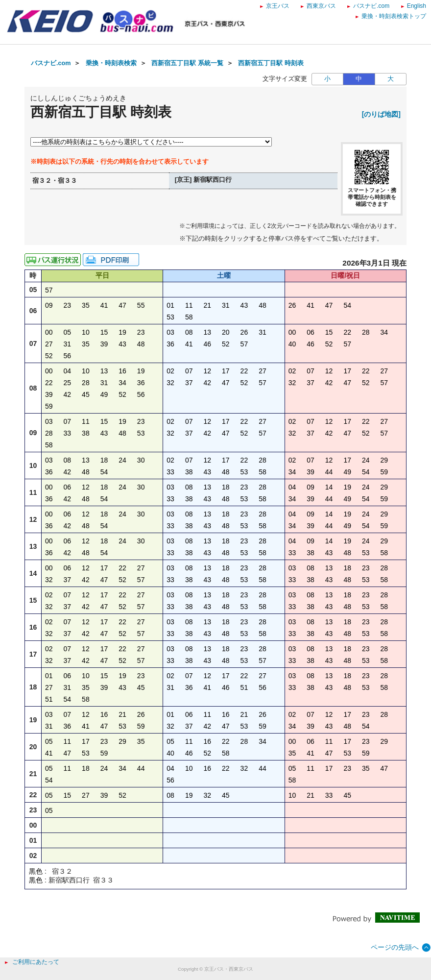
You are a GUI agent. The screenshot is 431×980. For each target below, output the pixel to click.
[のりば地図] (381, 114)
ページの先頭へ (395, 947)
